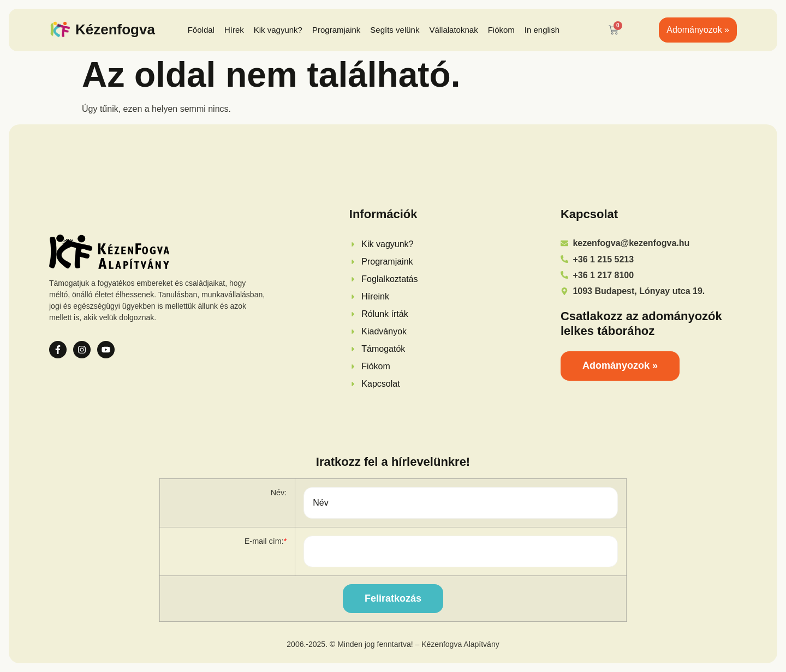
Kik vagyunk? (278, 30)
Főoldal (201, 30)
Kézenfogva (115, 29)
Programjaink (336, 30)
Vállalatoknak (453, 30)
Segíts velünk (395, 30)
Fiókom (501, 30)
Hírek (234, 30)
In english (542, 30)
